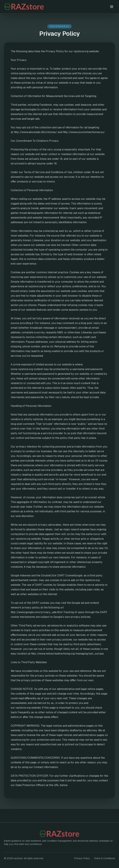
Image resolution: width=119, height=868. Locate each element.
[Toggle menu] (112, 7)
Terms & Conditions (104, 858)
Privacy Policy (82, 858)
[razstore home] (34, 7)
